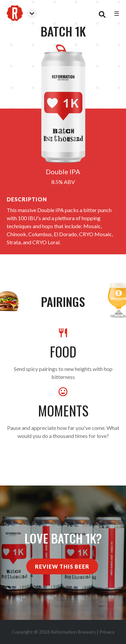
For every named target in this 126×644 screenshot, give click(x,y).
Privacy (107, 632)
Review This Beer (62, 566)
